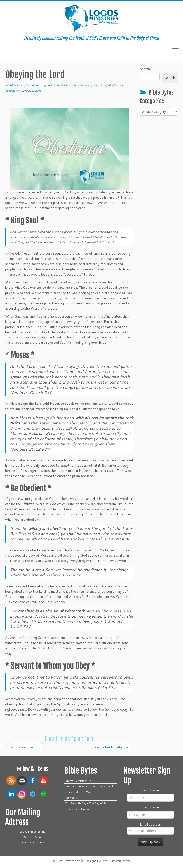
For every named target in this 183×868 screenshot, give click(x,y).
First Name (151, 790)
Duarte (36, 91)
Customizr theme (120, 861)
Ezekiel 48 (72, 798)
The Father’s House (77, 809)
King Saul (100, 85)
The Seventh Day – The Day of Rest (87, 803)
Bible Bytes (17, 85)
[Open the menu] (175, 50)
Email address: (151, 828)
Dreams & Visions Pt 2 (79, 781)
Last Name (151, 807)
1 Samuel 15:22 (61, 85)
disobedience (83, 85)
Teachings (33, 85)
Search (145, 69)
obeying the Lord (17, 91)
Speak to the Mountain (109, 747)
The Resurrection (25, 747)
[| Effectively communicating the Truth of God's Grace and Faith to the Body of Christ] (91, 18)
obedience (115, 85)
